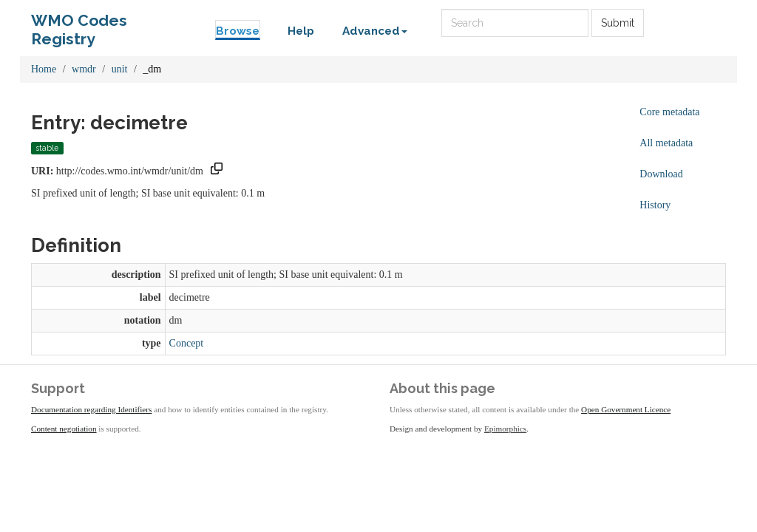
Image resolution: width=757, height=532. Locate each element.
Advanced (375, 31)
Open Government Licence (626, 409)
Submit (618, 23)
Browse (238, 31)
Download (661, 174)
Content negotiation (64, 429)
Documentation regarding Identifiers (91, 409)
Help (301, 31)
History (655, 205)
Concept (187, 343)
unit (120, 69)
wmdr (84, 69)
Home (44, 69)
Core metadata (669, 112)
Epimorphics (505, 429)
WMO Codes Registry (79, 24)
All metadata (666, 143)
